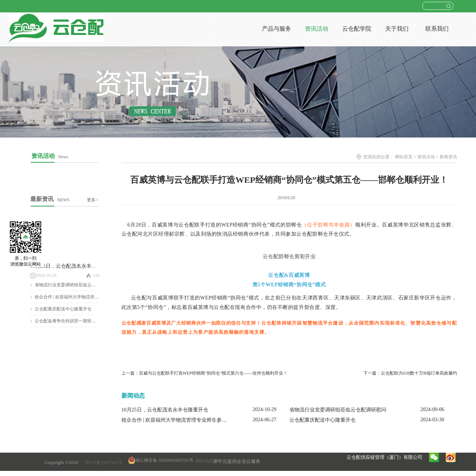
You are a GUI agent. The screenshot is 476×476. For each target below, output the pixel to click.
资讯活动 (426, 157)
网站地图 (203, 461)
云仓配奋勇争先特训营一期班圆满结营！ (74, 321)
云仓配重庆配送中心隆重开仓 (63, 309)
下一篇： (410, 373)
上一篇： (205, 373)
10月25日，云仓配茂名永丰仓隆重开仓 (74, 266)
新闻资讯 (448, 157)
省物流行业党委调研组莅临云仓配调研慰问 (76, 285)
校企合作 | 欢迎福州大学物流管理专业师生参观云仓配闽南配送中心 (197, 420)
